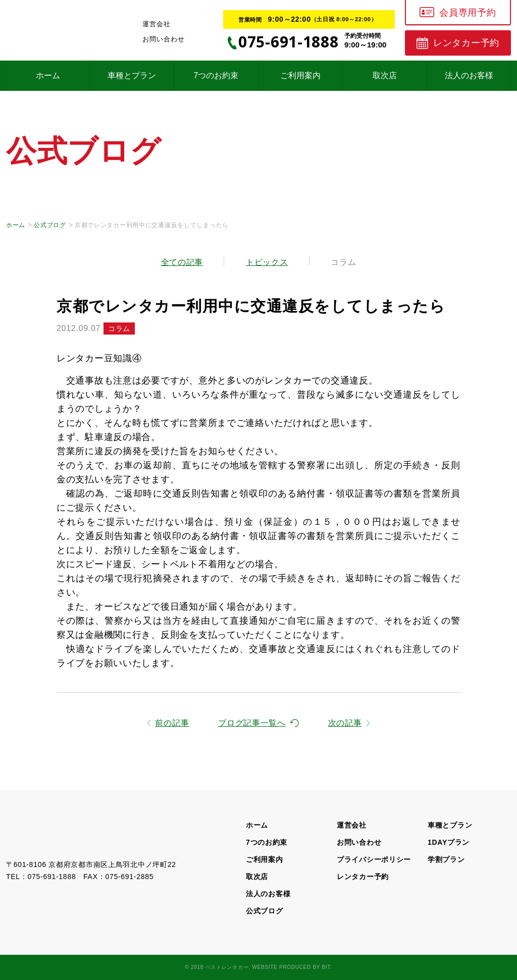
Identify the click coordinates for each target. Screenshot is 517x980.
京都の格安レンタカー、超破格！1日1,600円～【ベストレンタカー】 (58, 837)
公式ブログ (50, 225)
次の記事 (345, 723)
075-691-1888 (52, 877)
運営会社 (157, 24)
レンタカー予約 (466, 43)
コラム (343, 262)
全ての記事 (182, 262)
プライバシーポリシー (374, 859)
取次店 (385, 75)
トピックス (267, 262)
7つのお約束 (216, 75)
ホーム (48, 75)
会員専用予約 (468, 13)
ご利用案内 (300, 75)
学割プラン (446, 859)
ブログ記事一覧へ (252, 723)
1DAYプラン (449, 842)
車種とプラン (132, 75)
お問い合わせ (164, 39)
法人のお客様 (469, 75)
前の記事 (172, 723)
